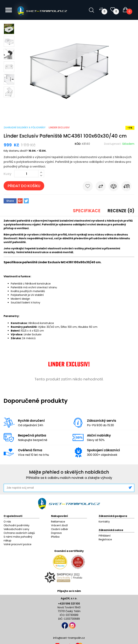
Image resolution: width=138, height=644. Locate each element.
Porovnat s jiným (101, 187)
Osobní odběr (60, 529)
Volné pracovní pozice (18, 544)
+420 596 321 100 (69, 604)
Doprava (56, 533)
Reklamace (58, 522)
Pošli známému (126, 187)
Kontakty (104, 522)
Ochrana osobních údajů (19, 533)
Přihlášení (105, 536)
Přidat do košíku (24, 186)
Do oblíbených (88, 187)
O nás (7, 522)
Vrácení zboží (59, 525)
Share (10, 201)
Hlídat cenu (114, 187)
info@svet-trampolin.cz (69, 638)
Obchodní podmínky (17, 525)
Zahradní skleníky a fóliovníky (25, 128)
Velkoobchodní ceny (16, 529)
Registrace (105, 539)
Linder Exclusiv (59, 128)
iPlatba (55, 537)
